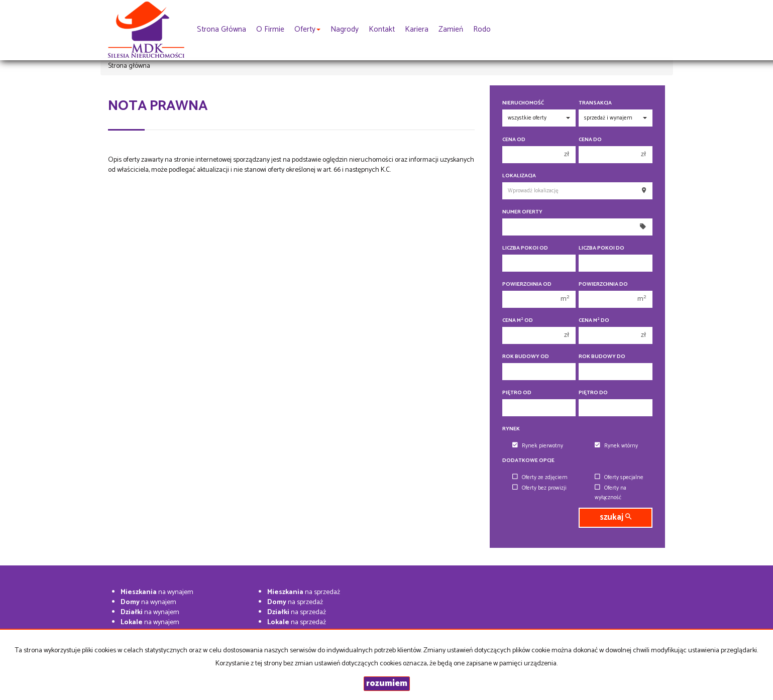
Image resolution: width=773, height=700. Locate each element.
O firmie (270, 29)
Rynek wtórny (616, 446)
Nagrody (345, 29)
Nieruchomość (523, 103)
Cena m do (594, 321)
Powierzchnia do (603, 284)
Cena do (590, 140)
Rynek (511, 429)
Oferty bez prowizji (539, 488)
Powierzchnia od (527, 284)
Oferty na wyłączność (611, 493)
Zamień (451, 29)
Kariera (417, 29)
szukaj (616, 517)
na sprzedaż (304, 592)
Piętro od (517, 393)
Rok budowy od (526, 357)
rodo (482, 29)
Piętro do (593, 393)
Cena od (514, 140)
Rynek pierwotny (538, 446)
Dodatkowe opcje (528, 461)
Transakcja (595, 103)
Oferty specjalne (619, 478)
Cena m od (518, 321)
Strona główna (222, 29)
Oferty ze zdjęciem (540, 478)
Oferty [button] (307, 29)
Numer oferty (522, 212)
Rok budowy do (602, 357)
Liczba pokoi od (525, 248)
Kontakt (382, 29)
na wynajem (157, 592)
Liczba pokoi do (601, 248)
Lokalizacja (519, 176)
